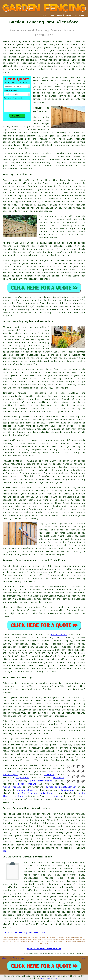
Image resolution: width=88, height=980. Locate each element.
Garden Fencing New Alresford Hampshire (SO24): (34, 41)
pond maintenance (41, 781)
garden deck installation (61, 787)
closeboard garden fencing (66, 869)
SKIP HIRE (59, 778)
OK (56, 978)
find (11, 814)
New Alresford (59, 635)
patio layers (10, 775)
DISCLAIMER (79, 15)
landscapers (68, 790)
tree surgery (55, 796)
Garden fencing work (15, 635)
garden (49, 799)
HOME (45, 15)
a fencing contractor (52, 769)
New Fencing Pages (17, 958)
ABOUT (60, 15)
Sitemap (4, 958)
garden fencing (23, 54)
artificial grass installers (34, 793)
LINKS (52, 15)
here (5, 851)
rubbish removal (12, 787)
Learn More (46, 978)
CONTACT (68, 15)
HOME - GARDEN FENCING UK (44, 949)
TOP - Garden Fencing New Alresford (24, 933)
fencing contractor (49, 63)
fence (23, 160)
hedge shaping (27, 784)
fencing (20, 136)
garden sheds (25, 790)
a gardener (23, 778)
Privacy (84, 958)
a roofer (49, 775)
